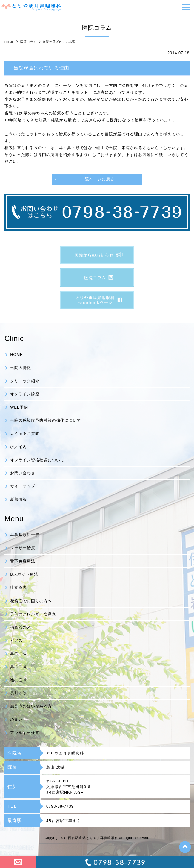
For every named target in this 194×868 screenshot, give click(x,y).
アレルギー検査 (25, 733)
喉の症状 (19, 680)
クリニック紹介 (25, 381)
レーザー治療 (23, 548)
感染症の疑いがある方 (31, 706)
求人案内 (19, 447)
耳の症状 (19, 654)
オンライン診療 (25, 394)
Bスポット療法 (24, 574)
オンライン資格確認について (37, 460)
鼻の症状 (19, 667)
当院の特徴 (21, 368)
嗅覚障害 (19, 587)
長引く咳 (19, 693)
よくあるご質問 (25, 434)
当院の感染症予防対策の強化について (46, 420)
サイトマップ (23, 486)
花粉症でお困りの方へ (31, 601)
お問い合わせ (23, 473)
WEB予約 (19, 407)
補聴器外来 (21, 627)
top (185, 847)
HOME (16, 355)
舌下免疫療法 (23, 561)
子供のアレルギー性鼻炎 (33, 614)
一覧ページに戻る (98, 179)
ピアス (16, 640)
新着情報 (19, 499)
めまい (16, 719)
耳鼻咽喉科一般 (25, 535)
